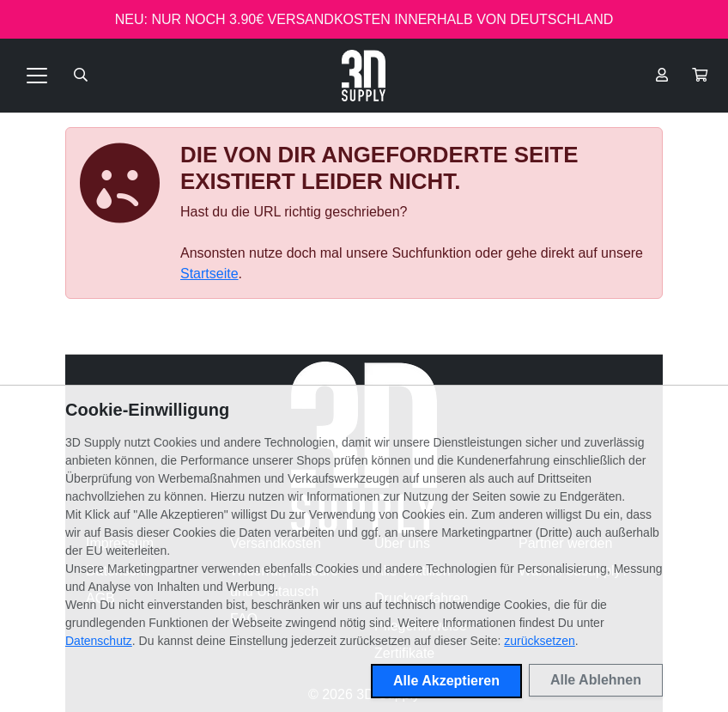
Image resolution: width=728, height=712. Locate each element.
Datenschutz (99, 641)
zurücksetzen (539, 641)
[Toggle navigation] (37, 76)
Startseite (209, 274)
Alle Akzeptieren (446, 681)
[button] (700, 76)
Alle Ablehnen (596, 680)
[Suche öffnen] (81, 76)
